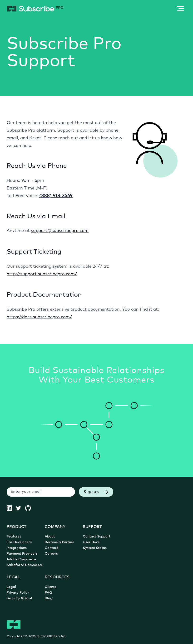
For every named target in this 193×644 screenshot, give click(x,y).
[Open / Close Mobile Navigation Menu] (180, 9)
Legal (11, 587)
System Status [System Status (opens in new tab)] (95, 548)
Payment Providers (22, 554)
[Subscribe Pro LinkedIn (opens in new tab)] (11, 508)
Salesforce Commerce (25, 565)
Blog (49, 598)
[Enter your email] (41, 492)
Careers (51, 554)
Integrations (17, 548)
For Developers (19, 542)
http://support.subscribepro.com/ (42, 274)
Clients (50, 587)
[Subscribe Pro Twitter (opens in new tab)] (20, 508)
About (50, 537)
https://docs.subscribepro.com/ (39, 317)
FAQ (48, 593)
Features (14, 537)
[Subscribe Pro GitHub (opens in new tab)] (30, 508)
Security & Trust (20, 598)
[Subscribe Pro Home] (35, 9)
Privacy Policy (18, 593)
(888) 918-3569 (56, 196)
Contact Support (97, 537)
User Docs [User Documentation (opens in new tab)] (91, 542)
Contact (51, 548)
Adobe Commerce (21, 559)
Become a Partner (59, 542)
